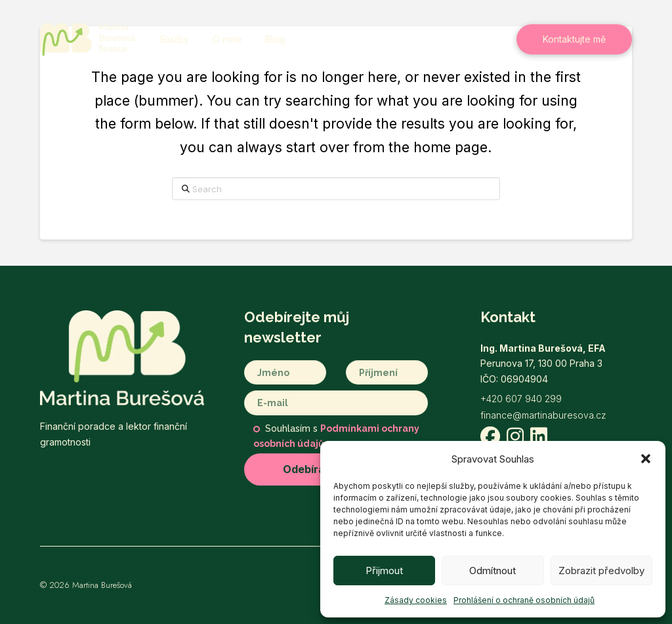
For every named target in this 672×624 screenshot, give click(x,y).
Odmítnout (493, 571)
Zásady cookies (416, 600)
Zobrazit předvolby (601, 571)
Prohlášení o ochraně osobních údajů (524, 600)
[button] (646, 459)
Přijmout (384, 571)
